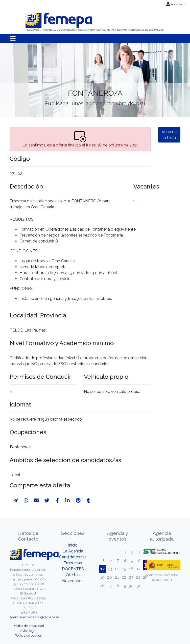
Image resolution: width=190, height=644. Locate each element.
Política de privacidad (28, 626)
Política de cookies (28, 635)
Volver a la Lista (169, 135)
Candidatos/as (73, 557)
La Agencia (73, 551)
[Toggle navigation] (13, 38)
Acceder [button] (175, 4)
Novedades (73, 581)
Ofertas (73, 575)
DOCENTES (73, 569)
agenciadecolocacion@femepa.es (34, 617)
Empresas (73, 563)
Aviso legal (28, 631)
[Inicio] (95, 20)
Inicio (73, 545)
